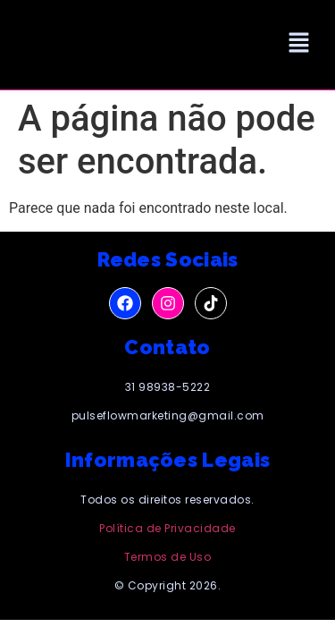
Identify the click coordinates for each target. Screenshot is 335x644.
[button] (299, 45)
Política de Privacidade (167, 528)
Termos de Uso (168, 557)
